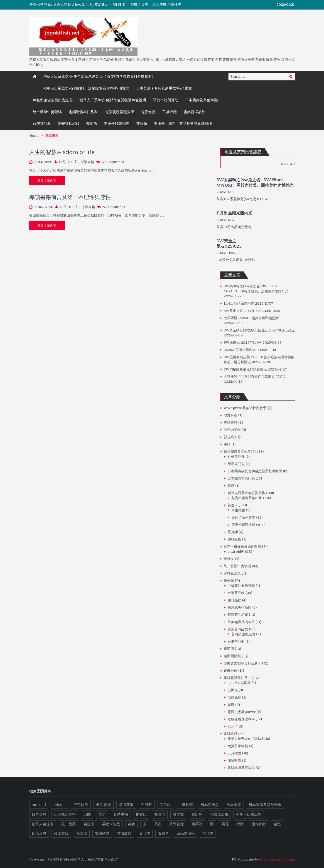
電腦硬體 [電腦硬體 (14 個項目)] (102, 834)
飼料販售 (234, 539)
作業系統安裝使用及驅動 (246, 739)
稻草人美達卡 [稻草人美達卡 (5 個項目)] (43, 824)
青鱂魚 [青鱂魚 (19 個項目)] (163, 834)
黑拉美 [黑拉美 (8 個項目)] (208, 834)
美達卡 (233, 505)
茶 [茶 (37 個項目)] (145, 824)
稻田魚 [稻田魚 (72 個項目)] (197, 814)
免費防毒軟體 (238, 746)
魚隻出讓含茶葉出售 (247, 498)
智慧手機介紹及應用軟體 (242, 547)
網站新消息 (232, 573)
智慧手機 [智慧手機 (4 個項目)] (121, 814)
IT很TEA (66, 162)
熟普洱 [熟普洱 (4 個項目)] (160, 814)
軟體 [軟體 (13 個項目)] (240, 824)
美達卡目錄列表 (117, 124)
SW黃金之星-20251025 (229, 244)
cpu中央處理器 (239, 683)
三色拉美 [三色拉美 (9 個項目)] (81, 805)
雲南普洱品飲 (194, 112)
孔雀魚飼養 (236, 457)
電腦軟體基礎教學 (241, 768)
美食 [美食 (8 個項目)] (132, 824)
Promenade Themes (277, 859)
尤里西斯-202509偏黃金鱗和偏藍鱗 (251, 318)
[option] (121, 5)
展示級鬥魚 (236, 464)
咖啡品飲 (234, 600)
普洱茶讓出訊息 (243, 634)
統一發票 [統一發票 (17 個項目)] (69, 824)
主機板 (233, 690)
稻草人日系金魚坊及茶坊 (246, 493)
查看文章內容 (47, 181)
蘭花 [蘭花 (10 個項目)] (225, 824)
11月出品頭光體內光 (234, 213)
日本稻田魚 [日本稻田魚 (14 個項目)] (210, 805)
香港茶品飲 (236, 642)
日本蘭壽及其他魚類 (201, 100)
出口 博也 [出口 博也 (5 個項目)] (103, 805)
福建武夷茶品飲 (239, 607)
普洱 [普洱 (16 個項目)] (102, 814)
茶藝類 (142, 124)
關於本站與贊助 (166, 100)
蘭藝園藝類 (232, 656)
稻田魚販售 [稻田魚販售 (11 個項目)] (219, 814)
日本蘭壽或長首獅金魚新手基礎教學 (255, 471)
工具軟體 (169, 112)
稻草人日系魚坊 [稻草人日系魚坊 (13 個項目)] (249, 814)
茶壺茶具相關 (69, 124)
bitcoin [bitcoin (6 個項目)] (60, 805)
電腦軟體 (148, 112)
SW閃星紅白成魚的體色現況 (245, 369)
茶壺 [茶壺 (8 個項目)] (158, 824)
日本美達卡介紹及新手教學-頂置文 (164, 88)
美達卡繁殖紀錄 (243, 525)
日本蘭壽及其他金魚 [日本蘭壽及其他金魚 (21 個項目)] (265, 805)
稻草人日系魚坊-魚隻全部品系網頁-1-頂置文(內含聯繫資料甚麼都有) (98, 77)
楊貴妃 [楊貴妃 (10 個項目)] (141, 814)
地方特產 (231, 415)
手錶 (227, 444)
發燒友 (229, 559)
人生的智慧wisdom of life (62, 152)
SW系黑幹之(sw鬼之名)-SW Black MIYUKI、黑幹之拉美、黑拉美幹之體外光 (118, 5)
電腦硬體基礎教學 (120, 112)
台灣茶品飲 (42, 124)
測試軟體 (234, 761)
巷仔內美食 (232, 430)
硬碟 (231, 705)
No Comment (113, 162)
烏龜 (231, 486)
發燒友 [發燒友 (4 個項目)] (178, 814)
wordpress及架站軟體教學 (245, 408)
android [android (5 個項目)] (39, 805)
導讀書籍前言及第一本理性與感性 (70, 197)
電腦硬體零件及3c (83, 112)
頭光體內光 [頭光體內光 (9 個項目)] (186, 834)
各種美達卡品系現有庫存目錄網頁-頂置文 (255, 377)
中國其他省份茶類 (241, 586)
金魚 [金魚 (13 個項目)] (277, 824)
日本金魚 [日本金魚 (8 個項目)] (39, 814)
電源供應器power (242, 712)
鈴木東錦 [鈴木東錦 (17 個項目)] (61, 834)
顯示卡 (233, 726)
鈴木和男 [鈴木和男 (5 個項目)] (39, 834)
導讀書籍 (87, 162)
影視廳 (229, 437)
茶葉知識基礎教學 (241, 622)
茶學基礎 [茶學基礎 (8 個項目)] (177, 824)
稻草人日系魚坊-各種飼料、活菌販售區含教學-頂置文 (86, 88)
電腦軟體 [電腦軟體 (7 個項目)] (124, 834)
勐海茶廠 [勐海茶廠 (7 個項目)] (126, 805)
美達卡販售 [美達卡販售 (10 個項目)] (111, 824)
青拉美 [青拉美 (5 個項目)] (145, 834)
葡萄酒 (92, 124)
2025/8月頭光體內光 (240, 350)
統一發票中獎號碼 (47, 112)
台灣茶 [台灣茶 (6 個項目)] (147, 805)
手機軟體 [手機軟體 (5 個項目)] (186, 805)
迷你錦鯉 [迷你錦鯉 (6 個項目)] (259, 824)
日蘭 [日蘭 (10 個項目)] (87, 814)
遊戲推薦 (231, 671)
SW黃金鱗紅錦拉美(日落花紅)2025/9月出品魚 (259, 330)
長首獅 (233, 532)
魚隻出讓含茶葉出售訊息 (53, 100)
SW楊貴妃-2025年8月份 (243, 343)
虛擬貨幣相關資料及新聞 (242, 663)
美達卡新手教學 (243, 517)
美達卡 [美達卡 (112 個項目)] (89, 824)
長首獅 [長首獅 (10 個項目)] (82, 834)
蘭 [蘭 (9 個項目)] (212, 824)
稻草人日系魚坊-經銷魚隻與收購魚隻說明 (113, 100)
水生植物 (238, 510)
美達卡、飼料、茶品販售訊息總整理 (183, 124)
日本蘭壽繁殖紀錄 (241, 478)
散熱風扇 (234, 697)
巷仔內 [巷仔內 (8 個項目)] (165, 805)
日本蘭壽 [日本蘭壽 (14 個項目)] (234, 805)
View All (288, 164)
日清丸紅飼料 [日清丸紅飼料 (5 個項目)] (65, 814)
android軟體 (238, 552)
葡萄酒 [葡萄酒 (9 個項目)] (197, 824)
